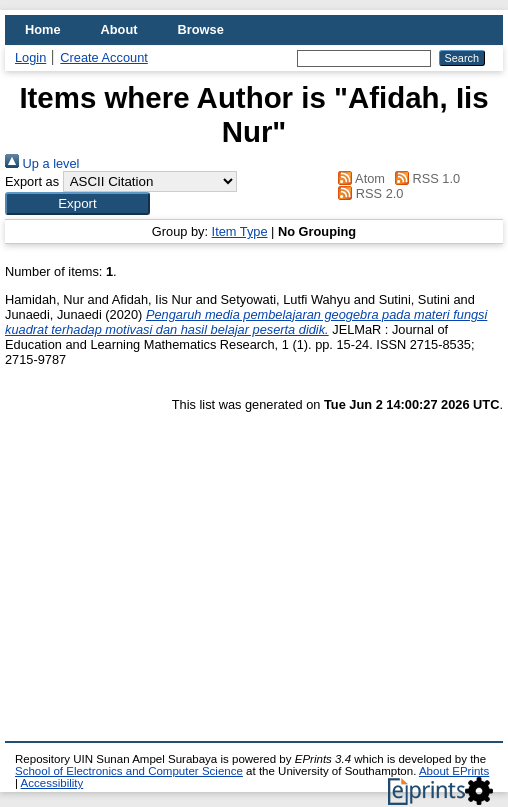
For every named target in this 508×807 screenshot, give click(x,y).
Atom (358, 178)
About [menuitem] (119, 29)
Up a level (42, 163)
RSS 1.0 (425, 178)
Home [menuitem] (43, 29)
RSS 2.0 (368, 193)
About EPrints (454, 771)
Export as (32, 181)
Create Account (104, 57)
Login (30, 57)
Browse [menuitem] (201, 29)
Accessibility (52, 783)
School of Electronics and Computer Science (129, 771)
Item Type (240, 231)
